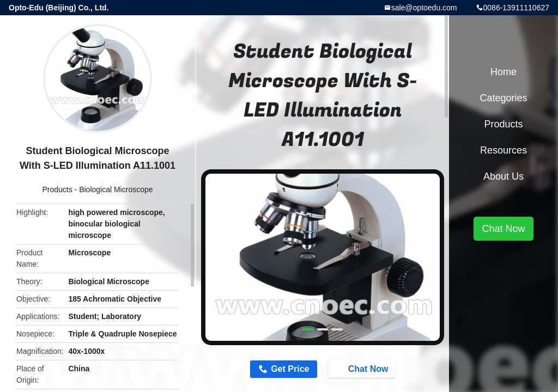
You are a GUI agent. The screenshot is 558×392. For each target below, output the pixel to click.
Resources (504, 150)
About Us (504, 176)
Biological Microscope (116, 189)
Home (504, 72)
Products (57, 189)
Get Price (290, 369)
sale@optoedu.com (424, 8)
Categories (503, 98)
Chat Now (363, 369)
